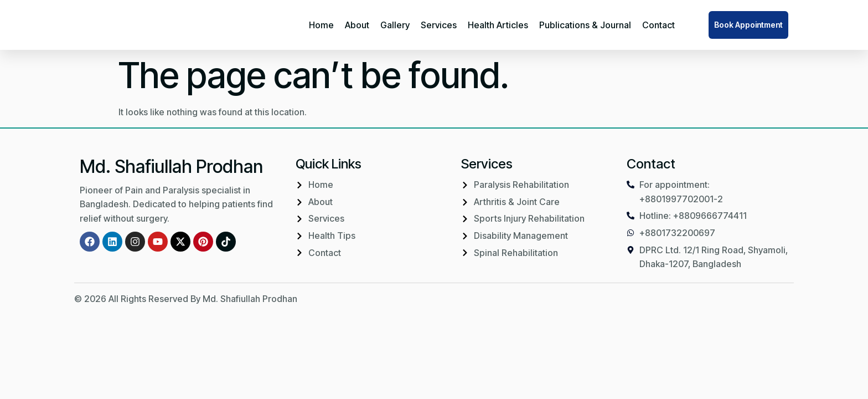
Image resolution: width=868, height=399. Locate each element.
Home (321, 25)
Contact (658, 25)
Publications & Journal (585, 25)
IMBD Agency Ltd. (758, 299)
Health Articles (498, 25)
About (357, 25)
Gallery (395, 25)
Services (439, 25)
